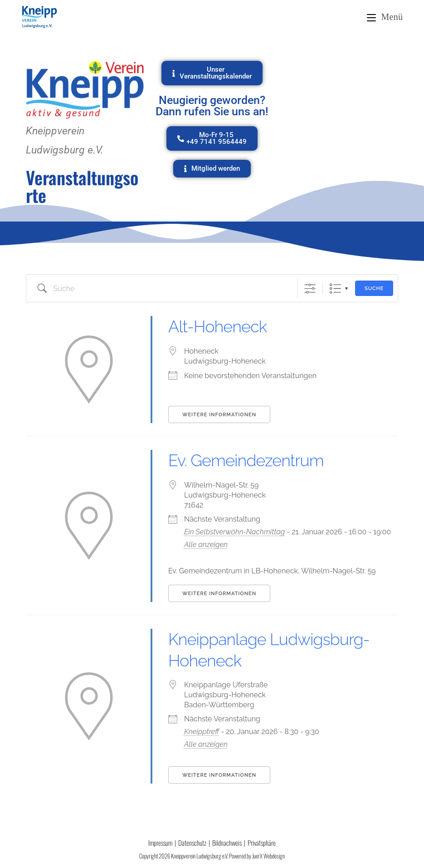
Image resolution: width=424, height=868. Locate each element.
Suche (374, 289)
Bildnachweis (227, 843)
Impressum (160, 843)
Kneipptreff (202, 732)
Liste (335, 289)
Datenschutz (192, 843)
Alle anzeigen (206, 545)
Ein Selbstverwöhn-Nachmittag (234, 532)
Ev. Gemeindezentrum (246, 460)
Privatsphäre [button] (262, 843)
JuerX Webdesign (268, 856)
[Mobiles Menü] (385, 17)
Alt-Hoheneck (218, 326)
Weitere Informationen (219, 415)
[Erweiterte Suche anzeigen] (310, 289)
